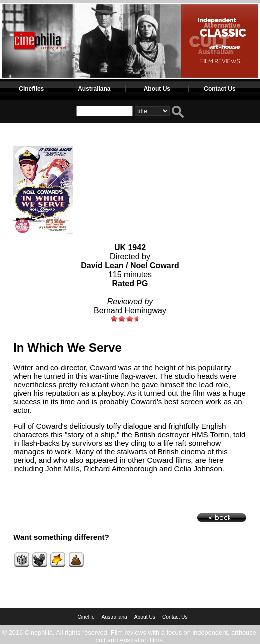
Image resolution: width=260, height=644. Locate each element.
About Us (157, 89)
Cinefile (86, 617)
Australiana (94, 89)
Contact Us (220, 89)
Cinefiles (31, 89)
